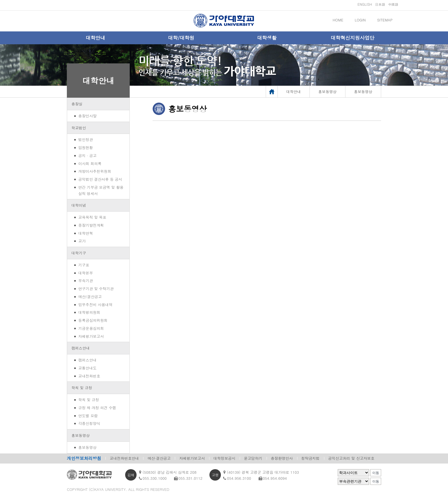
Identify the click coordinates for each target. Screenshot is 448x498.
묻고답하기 (253, 458)
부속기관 (86, 281)
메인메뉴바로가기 (0, 0)
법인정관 (86, 139)
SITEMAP (385, 20)
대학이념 (79, 205)
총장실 (77, 104)
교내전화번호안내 (124, 458)
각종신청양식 (89, 423)
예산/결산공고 (90, 297)
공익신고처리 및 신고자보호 (351, 458)
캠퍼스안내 (81, 348)
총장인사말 (87, 116)
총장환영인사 (282, 458)
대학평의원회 (89, 312)
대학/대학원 (181, 38)
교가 (82, 241)
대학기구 (79, 253)
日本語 (380, 4)
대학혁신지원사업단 (353, 38)
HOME (338, 20)
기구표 (84, 265)
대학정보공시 (224, 458)
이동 (376, 473)
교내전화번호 (89, 376)
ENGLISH (365, 4)
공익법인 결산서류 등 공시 (100, 179)
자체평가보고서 (91, 336)
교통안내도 (87, 368)
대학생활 (267, 38)
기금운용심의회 (91, 328)
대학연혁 (86, 233)
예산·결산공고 (159, 458)
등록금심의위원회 (93, 320)
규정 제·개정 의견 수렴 (97, 408)
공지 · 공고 (87, 155)
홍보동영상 (81, 435)
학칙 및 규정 (82, 388)
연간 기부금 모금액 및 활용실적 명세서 (101, 190)
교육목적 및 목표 (92, 217)
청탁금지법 (311, 458)
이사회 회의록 (90, 163)
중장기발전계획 (91, 225)
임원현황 (86, 147)
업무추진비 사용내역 (95, 305)
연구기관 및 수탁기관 (96, 289)
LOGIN (360, 20)
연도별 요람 (88, 416)
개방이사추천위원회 (95, 171)
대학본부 (86, 273)
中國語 (393, 4)
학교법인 (79, 128)
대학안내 (95, 38)
